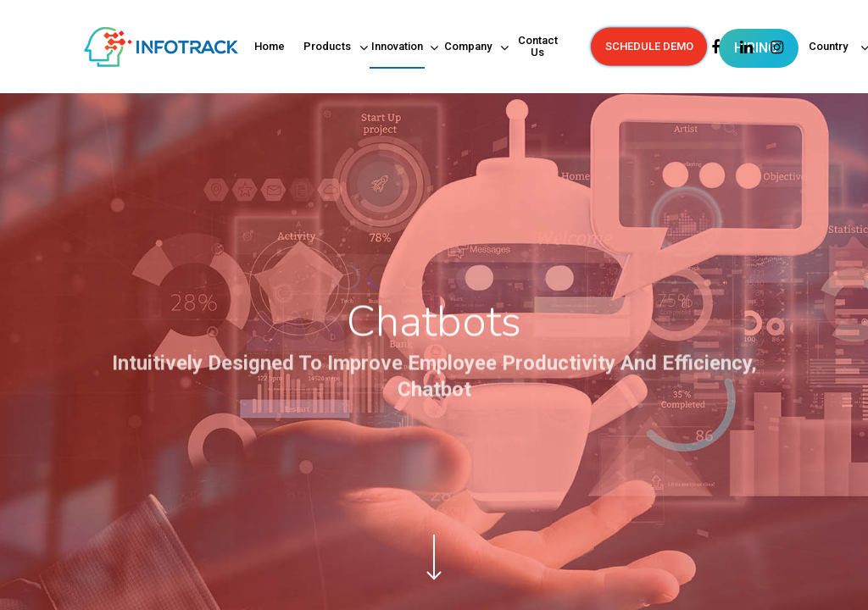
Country (829, 48)
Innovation (398, 48)
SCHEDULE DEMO (649, 47)
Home (270, 47)
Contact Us (538, 47)
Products (328, 48)
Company (469, 48)
